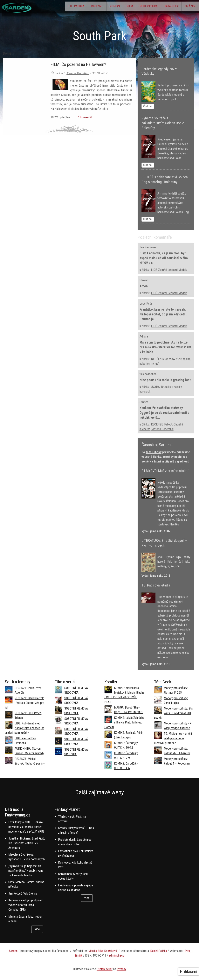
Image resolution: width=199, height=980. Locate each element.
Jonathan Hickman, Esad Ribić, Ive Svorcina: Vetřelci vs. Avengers (27, 843)
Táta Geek (166, 7)
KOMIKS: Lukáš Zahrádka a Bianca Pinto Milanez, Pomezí (124, 722)
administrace (117, 955)
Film (118, 7)
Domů (7, 53)
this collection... (149, 374)
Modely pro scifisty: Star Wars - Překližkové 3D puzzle (174, 713)
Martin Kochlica (78, 73)
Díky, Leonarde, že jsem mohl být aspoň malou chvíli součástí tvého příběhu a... (164, 258)
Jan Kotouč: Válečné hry (23, 893)
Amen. (144, 286)
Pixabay (122, 969)
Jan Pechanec (148, 247)
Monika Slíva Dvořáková (103, 951)
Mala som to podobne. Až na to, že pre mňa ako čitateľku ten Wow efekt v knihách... (165, 347)
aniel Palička (160, 951)
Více (37, 929)
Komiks (100, 7)
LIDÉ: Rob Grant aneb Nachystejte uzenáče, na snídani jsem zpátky (25, 728)
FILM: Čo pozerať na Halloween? (78, 64)
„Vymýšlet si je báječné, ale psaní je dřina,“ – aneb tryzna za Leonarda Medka (26, 871)
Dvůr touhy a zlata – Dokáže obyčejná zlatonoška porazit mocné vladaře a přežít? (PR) (26, 827)
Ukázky (189, 7)
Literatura (54, 7)
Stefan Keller (105, 969)
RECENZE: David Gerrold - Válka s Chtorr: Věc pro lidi (25, 703)
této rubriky (154, 452)
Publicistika (140, 7)
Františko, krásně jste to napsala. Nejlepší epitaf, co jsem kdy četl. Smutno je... (163, 314)
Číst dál (148, 106)
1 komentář (84, 117)
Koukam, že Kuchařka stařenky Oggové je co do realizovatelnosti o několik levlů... (164, 413)
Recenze (78, 7)
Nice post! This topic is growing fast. (166, 380)
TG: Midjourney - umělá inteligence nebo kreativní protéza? (173, 738)
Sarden (14, 951)
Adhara (144, 336)
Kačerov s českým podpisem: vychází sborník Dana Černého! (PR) (26, 905)
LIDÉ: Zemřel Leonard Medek (169, 270)
